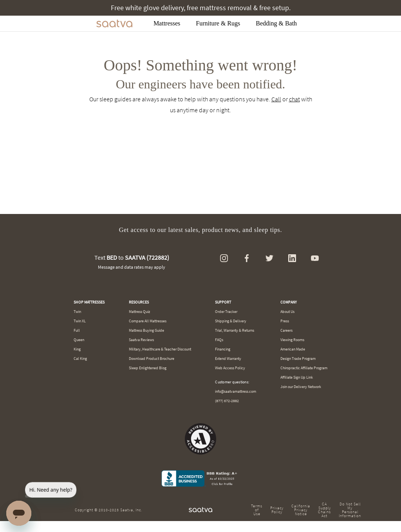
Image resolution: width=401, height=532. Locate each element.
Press (285, 321)
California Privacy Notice (301, 510)
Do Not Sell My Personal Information (350, 510)
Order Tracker (226, 312)
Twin (77, 312)
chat (294, 99)
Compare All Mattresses (148, 321)
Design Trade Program (298, 359)
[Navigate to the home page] (114, 23)
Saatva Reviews (141, 340)
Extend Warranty (228, 359)
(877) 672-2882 (227, 401)
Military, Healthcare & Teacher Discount (160, 349)
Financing (223, 349)
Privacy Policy (277, 510)
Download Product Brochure (152, 359)
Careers (286, 330)
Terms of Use (257, 510)
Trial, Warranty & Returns (235, 330)
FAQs (219, 340)
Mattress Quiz (139, 312)
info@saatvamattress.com (236, 391)
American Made (293, 349)
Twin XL (80, 321)
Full (77, 330)
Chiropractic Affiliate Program (304, 368)
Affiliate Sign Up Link (297, 377)
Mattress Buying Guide (146, 330)
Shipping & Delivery (231, 321)
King (77, 349)
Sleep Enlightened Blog (148, 368)
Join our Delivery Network (301, 387)
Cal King (80, 359)
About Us (287, 312)
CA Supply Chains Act (324, 510)
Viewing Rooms (292, 340)
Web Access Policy (230, 368)
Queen (79, 340)
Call (276, 99)
